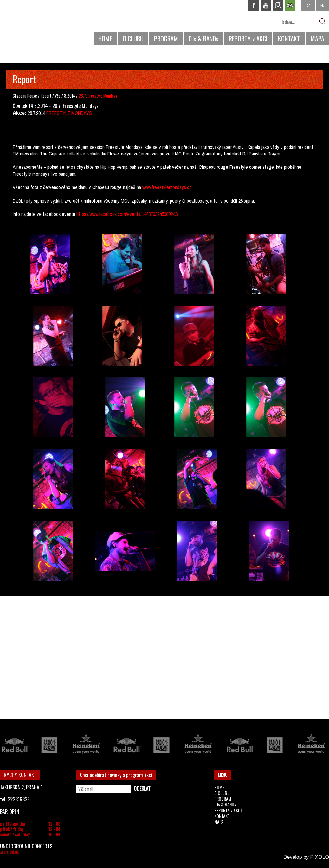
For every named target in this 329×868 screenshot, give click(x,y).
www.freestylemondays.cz (167, 187)
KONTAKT (289, 39)
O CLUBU (133, 39)
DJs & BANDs (203, 39)
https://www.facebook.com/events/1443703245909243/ (127, 214)
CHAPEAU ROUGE (35, 25)
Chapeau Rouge (25, 96)
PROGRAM (166, 39)
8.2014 (70, 96)
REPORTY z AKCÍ (248, 39)
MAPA (317, 39)
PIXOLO (319, 857)
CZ (308, 5)
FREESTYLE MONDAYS (69, 113)
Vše (58, 96)
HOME (105, 39)
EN (322, 5)
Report (46, 96)
